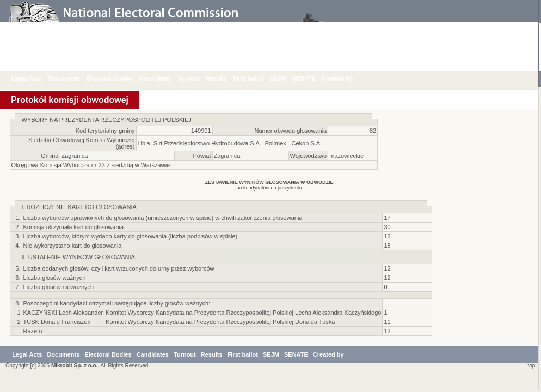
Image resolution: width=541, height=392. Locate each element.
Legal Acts (35, 78)
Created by (345, 78)
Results (224, 78)
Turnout (197, 78)
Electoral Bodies (118, 78)
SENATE (312, 78)
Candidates (163, 78)
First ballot (256, 78)
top (530, 367)
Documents (72, 78)
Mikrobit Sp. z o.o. (75, 367)
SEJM (286, 78)
